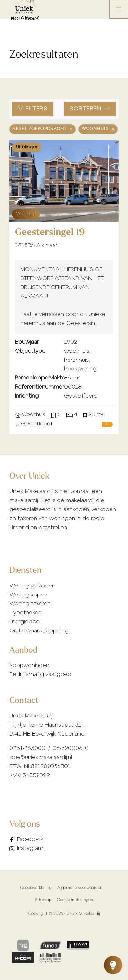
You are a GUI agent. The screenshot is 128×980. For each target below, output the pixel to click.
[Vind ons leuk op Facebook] (29, 840)
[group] (64, 181)
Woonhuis (98, 129)
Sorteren (90, 109)
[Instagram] (29, 849)
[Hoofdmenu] (119, 9)
